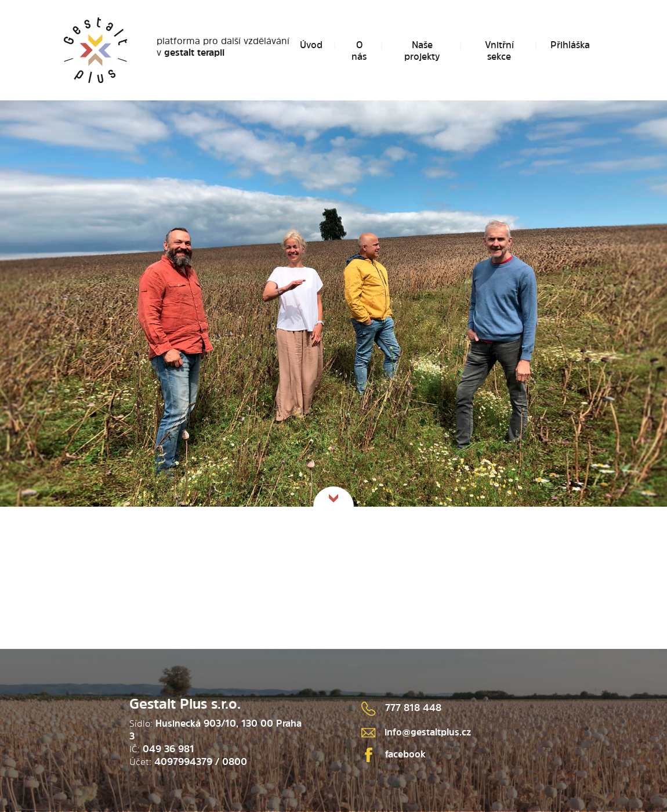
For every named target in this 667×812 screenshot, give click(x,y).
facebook (394, 754)
